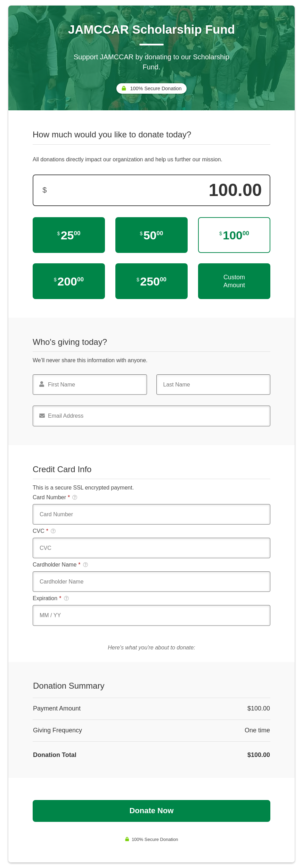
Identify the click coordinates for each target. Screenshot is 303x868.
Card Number (55, 497)
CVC (44, 531)
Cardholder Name (60, 565)
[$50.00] (151, 235)
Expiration (51, 598)
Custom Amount (234, 281)
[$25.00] (69, 235)
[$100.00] (234, 235)
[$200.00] (69, 281)
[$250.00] (151, 281)
